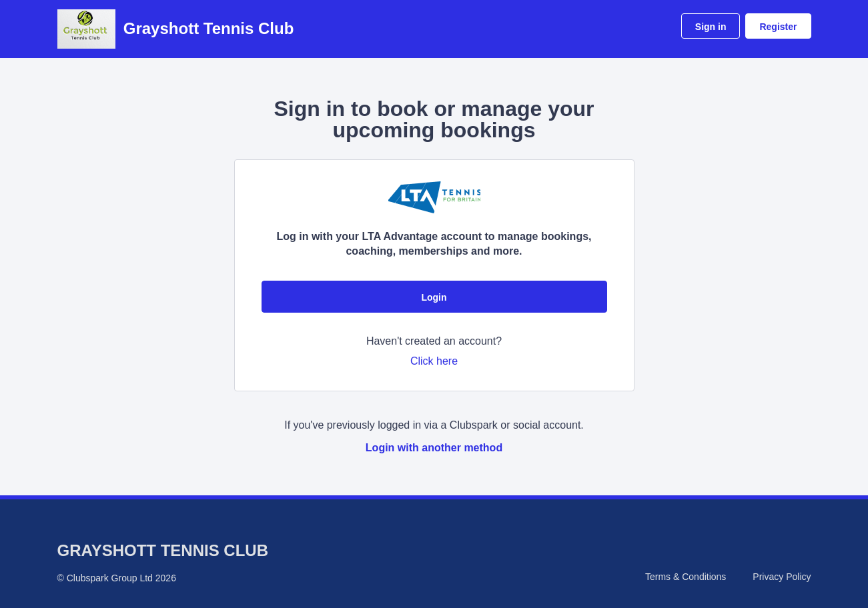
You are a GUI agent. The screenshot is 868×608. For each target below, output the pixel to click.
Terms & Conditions (686, 577)
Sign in (711, 27)
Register (778, 27)
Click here (434, 361)
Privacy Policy (782, 577)
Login (434, 297)
